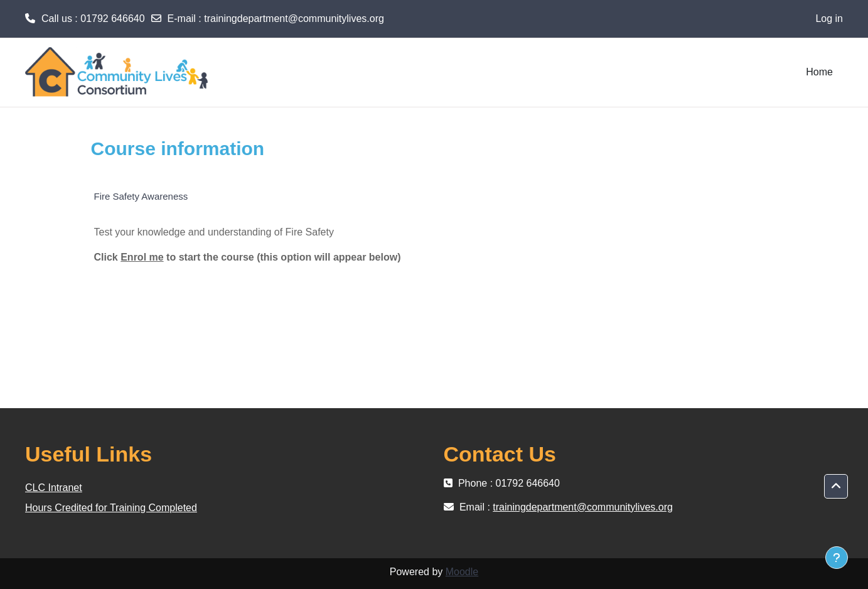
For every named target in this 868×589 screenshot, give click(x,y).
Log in (829, 19)
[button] (836, 487)
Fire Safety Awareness (141, 196)
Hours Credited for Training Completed (111, 508)
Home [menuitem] (819, 72)
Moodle (462, 572)
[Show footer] (837, 558)
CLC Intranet (54, 488)
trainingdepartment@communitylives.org (294, 19)
